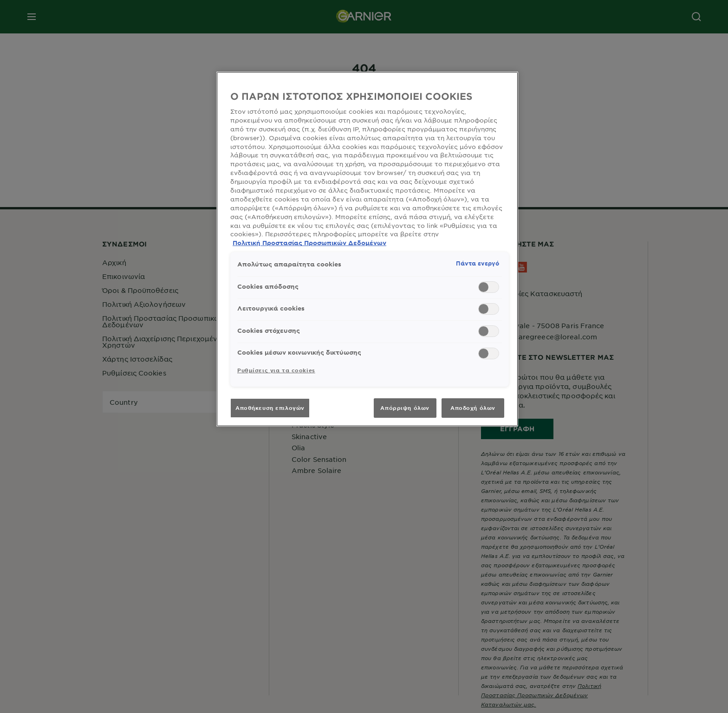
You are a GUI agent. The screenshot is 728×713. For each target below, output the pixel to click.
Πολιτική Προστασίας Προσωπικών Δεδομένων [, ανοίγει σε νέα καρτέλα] (309, 243)
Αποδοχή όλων (473, 408)
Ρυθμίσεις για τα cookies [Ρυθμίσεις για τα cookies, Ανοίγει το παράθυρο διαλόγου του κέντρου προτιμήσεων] (276, 370)
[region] (367, 249)
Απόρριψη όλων (405, 408)
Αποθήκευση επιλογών (270, 408)
